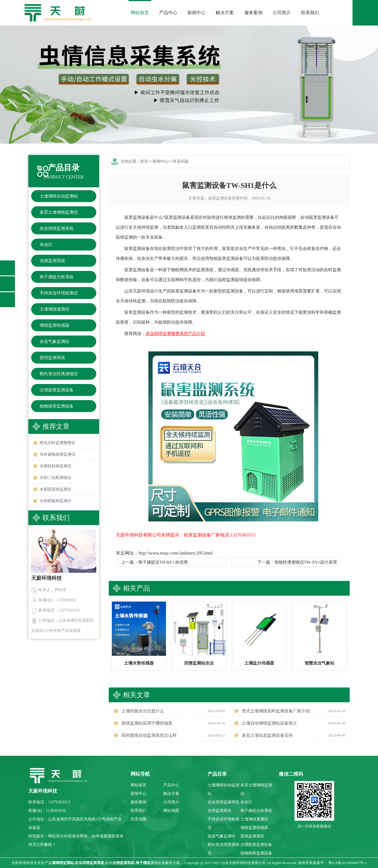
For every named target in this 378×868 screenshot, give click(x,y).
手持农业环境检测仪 (59, 293)
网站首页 (140, 13)
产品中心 (168, 13)
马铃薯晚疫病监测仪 (57, 454)
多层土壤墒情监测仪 (59, 212)
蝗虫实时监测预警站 (57, 443)
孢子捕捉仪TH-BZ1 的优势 (163, 562)
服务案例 (253, 13)
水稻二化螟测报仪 (55, 478)
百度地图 (138, 819)
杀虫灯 (46, 245)
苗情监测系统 (52, 358)
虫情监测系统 (52, 261)
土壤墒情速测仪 (55, 309)
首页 (144, 161)
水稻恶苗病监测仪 (55, 489)
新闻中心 (197, 13)
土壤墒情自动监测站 (59, 196)
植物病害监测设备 (57, 406)
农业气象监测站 (55, 341)
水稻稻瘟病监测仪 (55, 501)
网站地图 (171, 811)
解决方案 (225, 13)
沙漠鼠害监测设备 (57, 390)
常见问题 (181, 161)
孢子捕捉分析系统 (57, 277)
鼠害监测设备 (220, 198)
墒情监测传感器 (55, 325)
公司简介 (282, 13)
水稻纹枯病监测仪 (55, 466)
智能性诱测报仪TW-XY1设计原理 (306, 562)
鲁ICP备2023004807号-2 (348, 863)
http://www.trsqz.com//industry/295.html (176, 553)
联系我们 (310, 13)
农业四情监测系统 (57, 228)
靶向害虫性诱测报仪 (59, 374)
